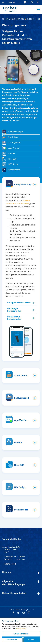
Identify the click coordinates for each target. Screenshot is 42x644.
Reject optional (12, 640)
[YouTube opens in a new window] (24, 613)
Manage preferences (21, 634)
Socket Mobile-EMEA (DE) (13, 19)
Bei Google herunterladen (14, 310)
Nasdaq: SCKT (10, 564)
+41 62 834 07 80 (19, 557)
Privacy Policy (21, 629)
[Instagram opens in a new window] (29, 613)
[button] (32, 2)
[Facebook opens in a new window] (13, 613)
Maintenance (14, 170)
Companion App (16, 132)
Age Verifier (14, 148)
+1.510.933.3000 (20, 559)
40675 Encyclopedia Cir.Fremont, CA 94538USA (12, 550)
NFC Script (13, 164)
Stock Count (14, 137)
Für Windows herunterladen (14, 318)
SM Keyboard (14, 143)
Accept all (32, 640)
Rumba (12, 154)
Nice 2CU (12, 159)
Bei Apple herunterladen (19, 303)
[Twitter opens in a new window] (18, 613)
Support (31, 19)
